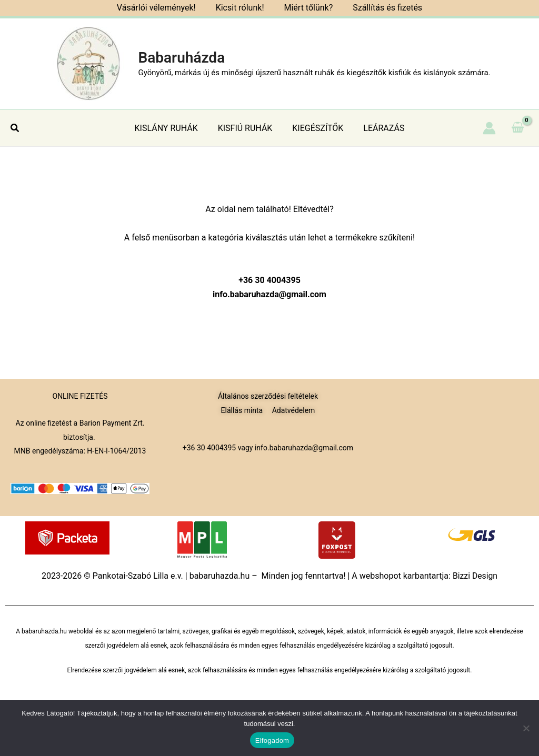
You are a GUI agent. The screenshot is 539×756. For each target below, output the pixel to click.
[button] (15, 128)
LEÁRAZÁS (379, 128)
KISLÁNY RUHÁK (171, 128)
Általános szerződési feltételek (268, 396)
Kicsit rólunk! (242, 8)
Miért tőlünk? (307, 8)
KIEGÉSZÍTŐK (316, 128)
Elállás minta (242, 410)
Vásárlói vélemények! (161, 8)
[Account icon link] (489, 128)
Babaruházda (181, 58)
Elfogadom (272, 740)
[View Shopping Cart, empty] (517, 128)
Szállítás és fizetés (383, 8)
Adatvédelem (294, 410)
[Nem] (526, 728)
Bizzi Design (475, 576)
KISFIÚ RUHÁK (247, 128)
